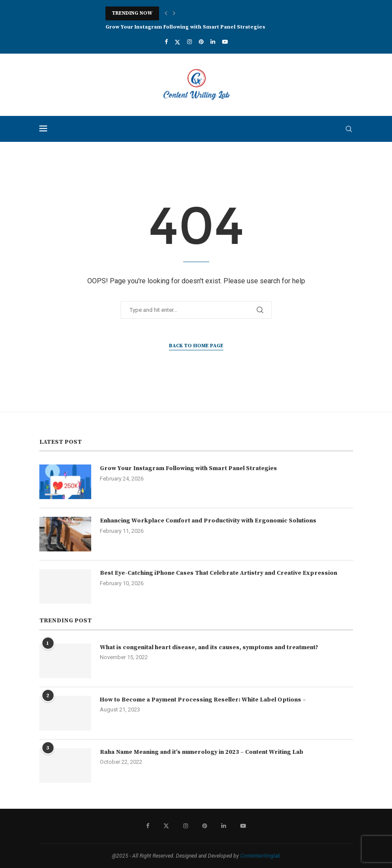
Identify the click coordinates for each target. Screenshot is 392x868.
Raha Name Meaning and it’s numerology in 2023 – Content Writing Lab (202, 752)
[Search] (349, 129)
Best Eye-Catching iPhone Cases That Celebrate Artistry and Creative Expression (218, 573)
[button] (166, 13)
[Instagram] (190, 42)
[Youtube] (225, 42)
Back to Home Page (196, 346)
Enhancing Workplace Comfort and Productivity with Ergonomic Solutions (208, 521)
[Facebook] (166, 42)
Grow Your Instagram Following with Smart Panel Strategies (185, 27)
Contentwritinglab (260, 856)
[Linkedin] (213, 42)
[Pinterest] (201, 42)
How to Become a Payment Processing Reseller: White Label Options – (203, 700)
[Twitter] (177, 42)
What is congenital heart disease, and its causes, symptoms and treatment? (209, 647)
